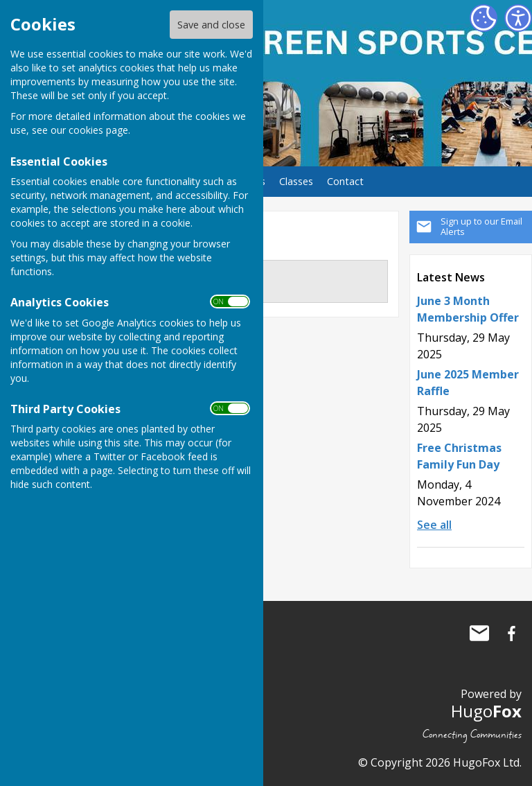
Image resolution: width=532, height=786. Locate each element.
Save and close (211, 25)
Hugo (486, 711)
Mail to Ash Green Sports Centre (479, 634)
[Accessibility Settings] (518, 18)
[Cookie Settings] (484, 18)
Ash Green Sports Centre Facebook (511, 634)
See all (434, 525)
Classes (296, 181)
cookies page (98, 130)
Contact (345, 181)
